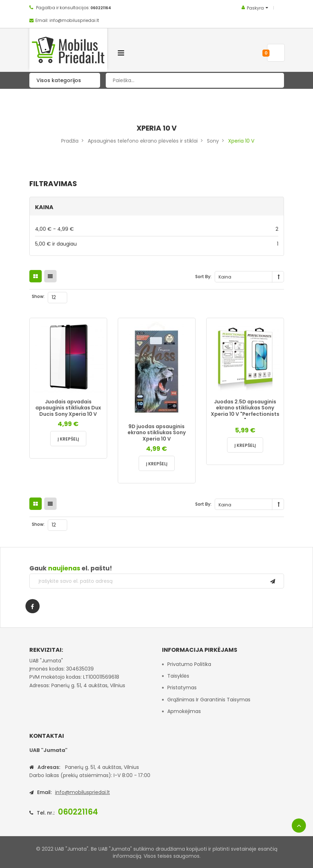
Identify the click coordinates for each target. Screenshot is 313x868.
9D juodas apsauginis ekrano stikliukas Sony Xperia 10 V (157, 433)
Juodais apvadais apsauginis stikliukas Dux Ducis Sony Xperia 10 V (68, 408)
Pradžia (70, 141)
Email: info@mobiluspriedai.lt (67, 20)
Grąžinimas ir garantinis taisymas (209, 700)
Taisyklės (178, 676)
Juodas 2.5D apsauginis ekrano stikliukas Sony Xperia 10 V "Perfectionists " (245, 411)
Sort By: (203, 277)
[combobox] (195, 80)
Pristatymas (182, 688)
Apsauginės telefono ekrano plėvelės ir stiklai (143, 141)
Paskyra (255, 8)
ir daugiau (157, 244)
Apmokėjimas (184, 711)
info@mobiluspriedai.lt (83, 792)
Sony (213, 141)
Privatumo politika (189, 664)
